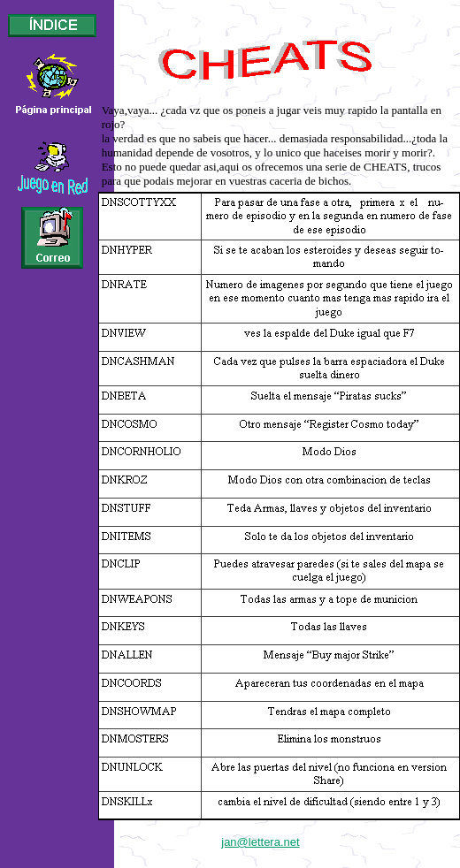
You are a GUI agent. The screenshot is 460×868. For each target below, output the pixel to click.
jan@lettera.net (260, 842)
